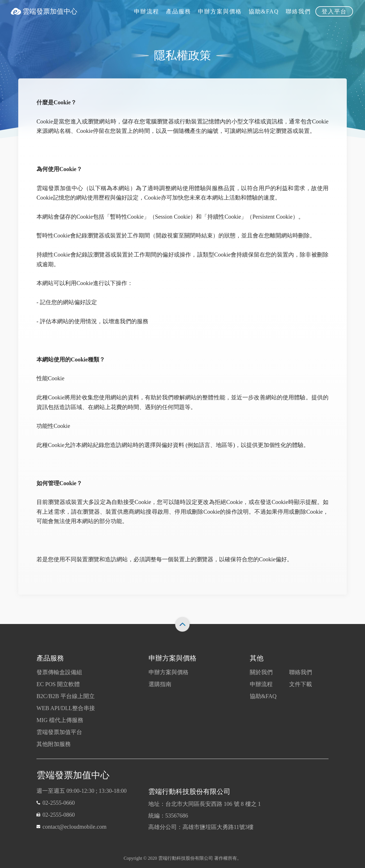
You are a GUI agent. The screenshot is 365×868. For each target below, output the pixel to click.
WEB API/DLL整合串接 (66, 708)
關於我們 (261, 672)
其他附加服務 (54, 744)
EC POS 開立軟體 (58, 684)
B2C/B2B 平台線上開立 (66, 696)
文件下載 (301, 684)
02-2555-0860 (59, 815)
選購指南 (160, 684)
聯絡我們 (301, 672)
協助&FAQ (263, 696)
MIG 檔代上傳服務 (60, 720)
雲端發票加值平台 (59, 732)
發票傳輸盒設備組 (59, 672)
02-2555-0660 (59, 803)
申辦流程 (261, 684)
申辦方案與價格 (169, 672)
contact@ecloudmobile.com (74, 827)
